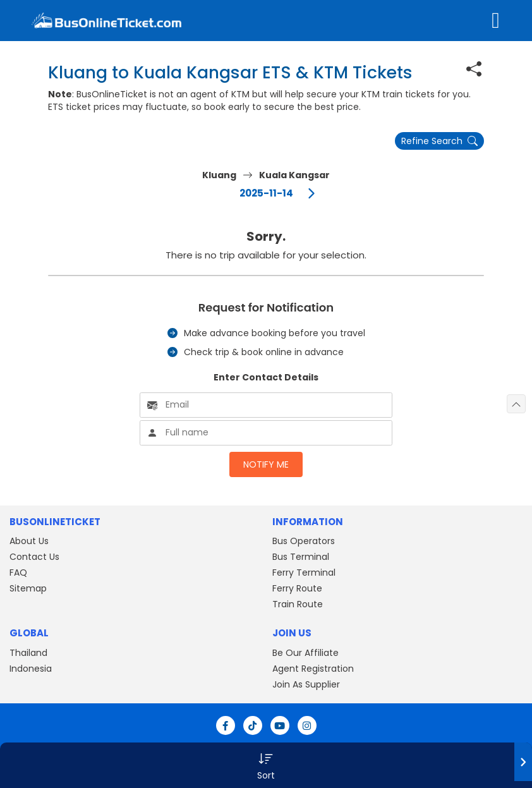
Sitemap (28, 588)
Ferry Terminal (304, 573)
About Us (29, 541)
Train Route (298, 604)
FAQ (18, 573)
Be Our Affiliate (305, 653)
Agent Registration (313, 669)
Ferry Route (297, 588)
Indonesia (31, 669)
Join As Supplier (306, 684)
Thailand (28, 653)
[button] (266, 765)
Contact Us (34, 557)
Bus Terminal (301, 557)
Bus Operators (304, 541)
